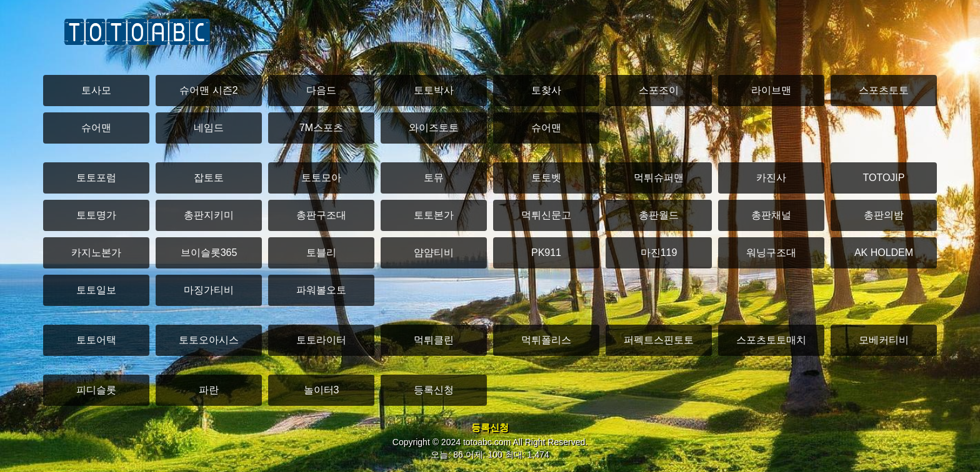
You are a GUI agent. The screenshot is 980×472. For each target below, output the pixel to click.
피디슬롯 (96, 390)
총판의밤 (884, 215)
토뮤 (434, 178)
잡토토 (209, 178)
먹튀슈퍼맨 (659, 178)
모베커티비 (884, 340)
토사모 (96, 90)
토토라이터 (321, 340)
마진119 (659, 253)
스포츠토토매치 (771, 340)
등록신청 (434, 390)
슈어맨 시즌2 (208, 90)
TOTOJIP (884, 178)
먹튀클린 (434, 340)
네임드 (209, 128)
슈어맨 (96, 128)
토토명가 (96, 215)
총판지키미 (209, 215)
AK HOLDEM (884, 253)
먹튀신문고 (546, 215)
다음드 (321, 90)
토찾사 (546, 90)
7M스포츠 (321, 128)
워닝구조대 (771, 253)
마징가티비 (209, 290)
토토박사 (434, 90)
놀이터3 (322, 390)
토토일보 (96, 290)
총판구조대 (321, 215)
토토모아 (321, 178)
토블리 (321, 253)
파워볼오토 (321, 290)
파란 (209, 390)
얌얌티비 (434, 253)
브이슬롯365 (209, 253)
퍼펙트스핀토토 (659, 340)
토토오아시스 (209, 340)
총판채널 (771, 215)
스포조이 (659, 90)
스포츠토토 (884, 90)
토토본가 (434, 215)
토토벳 (546, 178)
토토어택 (96, 340)
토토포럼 (96, 178)
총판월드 (659, 215)
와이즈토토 (434, 128)
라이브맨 (771, 90)
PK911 (546, 253)
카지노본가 (96, 253)
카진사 (771, 178)
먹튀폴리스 (546, 340)
